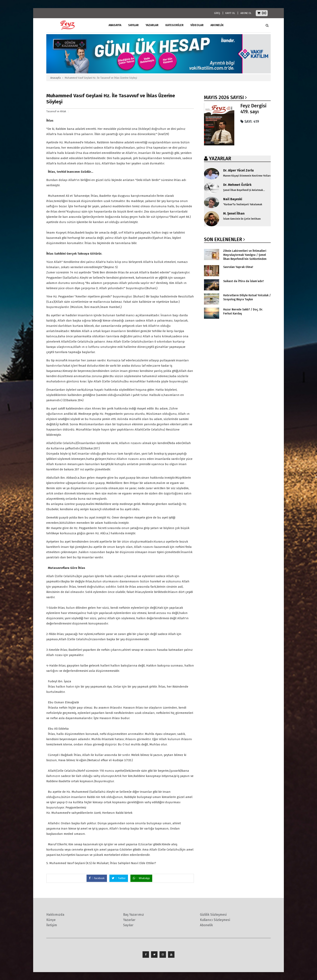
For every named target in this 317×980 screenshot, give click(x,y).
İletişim (52, 925)
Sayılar (133, 25)
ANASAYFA (115, 25)
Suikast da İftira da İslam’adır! (244, 281)
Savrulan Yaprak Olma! (238, 267)
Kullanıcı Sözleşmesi (215, 920)
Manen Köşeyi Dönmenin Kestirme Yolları (247, 176)
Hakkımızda (55, 915)
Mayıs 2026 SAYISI (224, 97)
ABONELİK (217, 25)
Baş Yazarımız (134, 915)
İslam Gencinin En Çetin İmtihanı (242, 219)
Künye (51, 920)
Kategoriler (174, 25)
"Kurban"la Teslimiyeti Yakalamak (243, 204)
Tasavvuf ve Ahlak (56, 111)
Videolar (197, 25)
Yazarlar (152, 25)
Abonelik (206, 925)
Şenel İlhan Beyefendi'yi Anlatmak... (244, 190)
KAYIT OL (230, 13)
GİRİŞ (217, 13)
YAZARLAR (220, 159)
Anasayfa (55, 78)
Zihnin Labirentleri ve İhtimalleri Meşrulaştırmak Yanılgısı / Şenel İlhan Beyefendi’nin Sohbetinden (245, 255)
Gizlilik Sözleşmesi (213, 915)
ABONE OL (246, 13)
